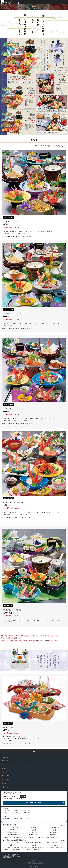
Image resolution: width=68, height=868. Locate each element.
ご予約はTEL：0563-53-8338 (34, 803)
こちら (30, 819)
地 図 (22, 796)
